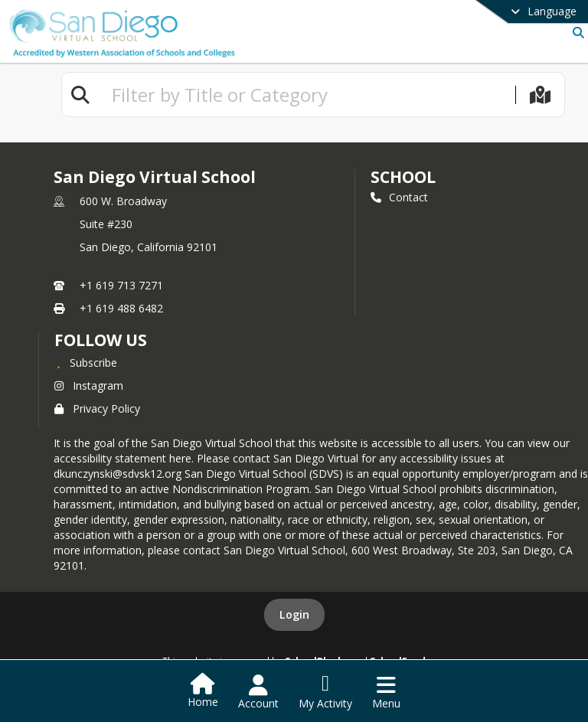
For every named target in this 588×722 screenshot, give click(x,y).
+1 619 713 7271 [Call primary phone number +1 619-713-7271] (121, 285)
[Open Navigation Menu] (386, 692)
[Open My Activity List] (325, 692)
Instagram (89, 386)
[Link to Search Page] (575, 33)
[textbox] (307, 95)
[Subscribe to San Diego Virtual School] (86, 362)
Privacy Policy (97, 408)
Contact (399, 197)
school (403, 177)
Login (294, 614)
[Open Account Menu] (258, 692)
